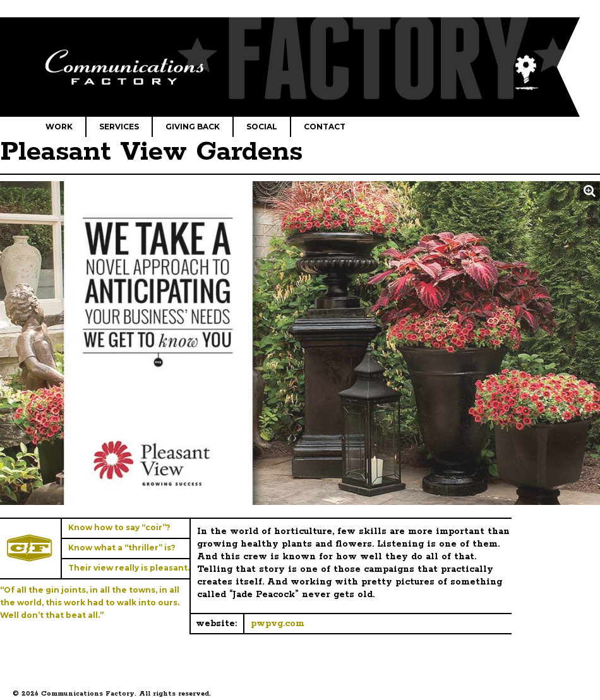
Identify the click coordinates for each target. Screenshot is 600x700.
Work (59, 127)
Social (262, 127)
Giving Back (193, 127)
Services (119, 127)
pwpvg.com (278, 624)
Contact (325, 127)
